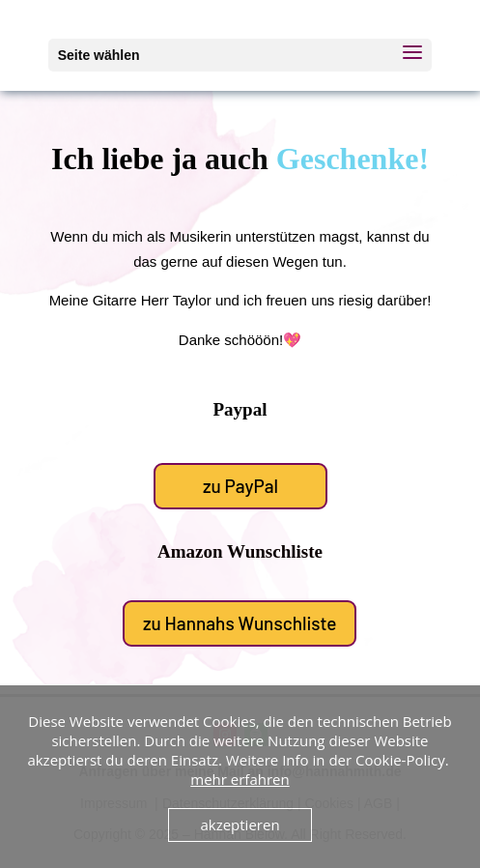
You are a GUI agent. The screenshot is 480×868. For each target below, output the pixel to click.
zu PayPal (240, 485)
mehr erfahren (240, 779)
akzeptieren (240, 825)
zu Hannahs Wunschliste (240, 622)
